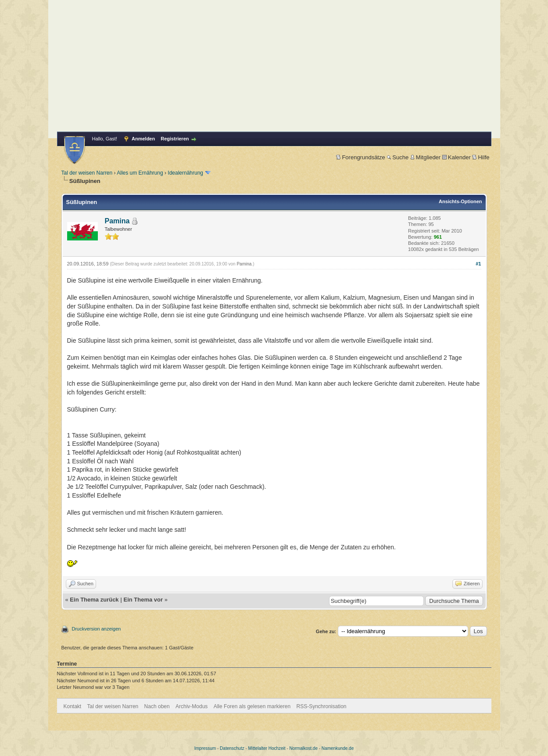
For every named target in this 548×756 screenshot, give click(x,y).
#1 (478, 264)
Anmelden (143, 139)
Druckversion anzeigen (97, 629)
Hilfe (481, 157)
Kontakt (73, 706)
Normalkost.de (304, 748)
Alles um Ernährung (140, 173)
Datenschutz (232, 748)
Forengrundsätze (360, 157)
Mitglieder (425, 157)
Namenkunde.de (338, 748)
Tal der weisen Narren (87, 173)
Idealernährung (185, 173)
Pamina (117, 221)
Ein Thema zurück (94, 600)
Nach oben (157, 706)
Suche (398, 157)
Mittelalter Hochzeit (267, 748)
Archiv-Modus (192, 706)
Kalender (457, 157)
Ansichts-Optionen (460, 201)
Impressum (205, 748)
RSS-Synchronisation (321, 706)
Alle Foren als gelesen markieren (252, 706)
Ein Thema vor (143, 600)
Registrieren (175, 139)
